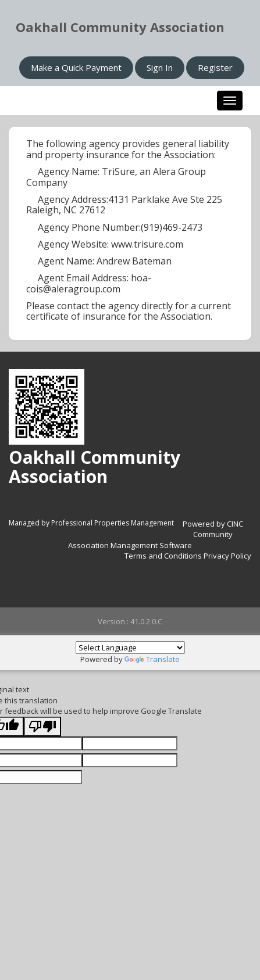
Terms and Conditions (163, 556)
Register (215, 67)
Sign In (160, 67)
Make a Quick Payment (76, 67)
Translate (152, 659)
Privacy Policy (227, 556)
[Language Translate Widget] (130, 648)
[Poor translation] (42, 727)
